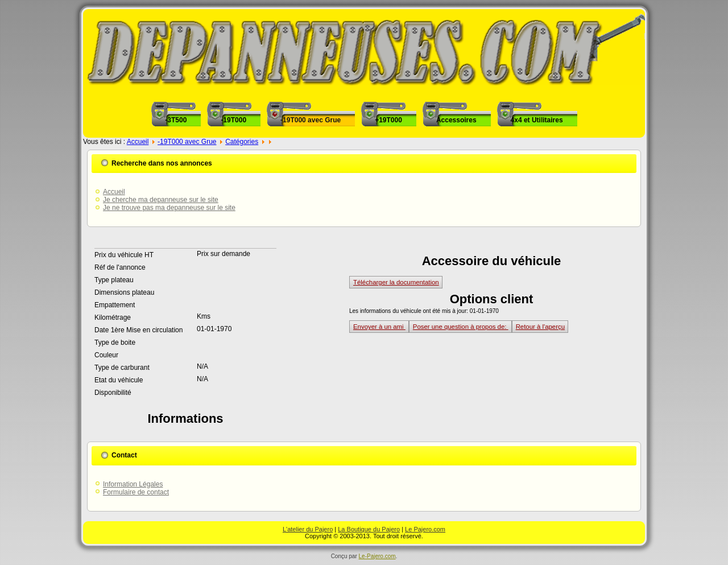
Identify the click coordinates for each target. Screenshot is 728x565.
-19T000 (233, 120)
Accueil (138, 142)
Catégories (242, 142)
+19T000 (388, 120)
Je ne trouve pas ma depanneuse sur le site (169, 208)
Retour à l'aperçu (540, 327)
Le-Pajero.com (377, 556)
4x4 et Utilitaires (537, 120)
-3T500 (176, 120)
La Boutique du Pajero (369, 529)
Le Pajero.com (425, 529)
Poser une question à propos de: (461, 327)
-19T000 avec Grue (311, 120)
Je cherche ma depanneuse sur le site (161, 200)
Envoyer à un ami (379, 327)
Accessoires (456, 120)
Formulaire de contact (136, 492)
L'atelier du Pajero (308, 529)
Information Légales (133, 484)
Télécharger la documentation (396, 282)
